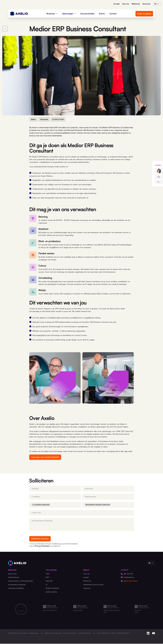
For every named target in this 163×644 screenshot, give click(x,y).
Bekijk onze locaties (129, 581)
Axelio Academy (144, 14)
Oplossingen (69, 14)
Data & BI (49, 581)
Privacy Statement (43, 546)
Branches (52, 14)
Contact (113, 14)
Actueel (116, 4)
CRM (47, 574)
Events (102, 14)
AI (46, 585)
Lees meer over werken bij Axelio (46, 457)
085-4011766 (127, 574)
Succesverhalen (87, 14)
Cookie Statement (84, 633)
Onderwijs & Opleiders (16, 589)
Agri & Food (12, 574)
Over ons (126, 4)
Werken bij (136, 4)
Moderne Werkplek (52, 589)
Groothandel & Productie (17, 585)
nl (157, 4)
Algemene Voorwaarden (53, 633)
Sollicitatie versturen (40, 539)
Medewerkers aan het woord (93, 585)
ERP (47, 578)
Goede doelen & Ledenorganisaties (21, 581)
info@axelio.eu (127, 578)
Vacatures (146, 4)
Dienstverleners (14, 578)
